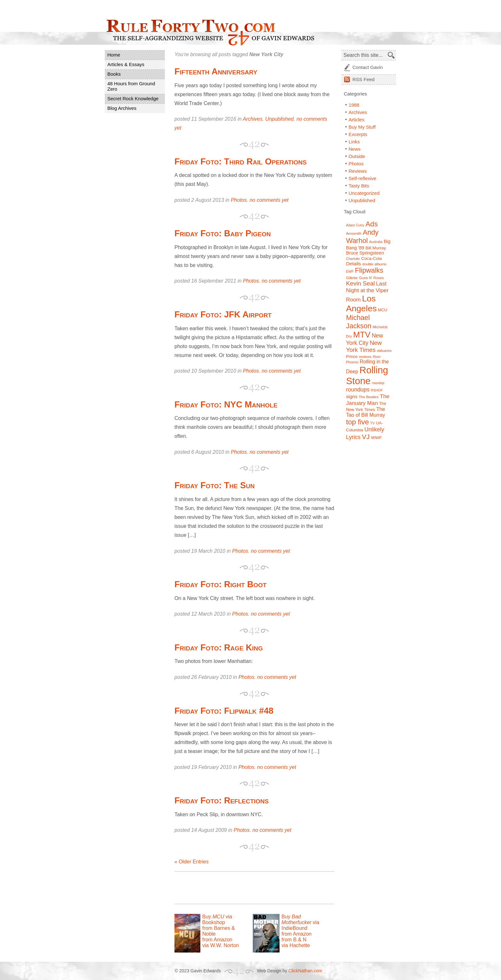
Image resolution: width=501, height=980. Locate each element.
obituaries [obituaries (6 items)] (384, 351)
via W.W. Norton (221, 945)
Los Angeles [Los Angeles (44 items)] (361, 304)
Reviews (358, 171)
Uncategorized (364, 193)
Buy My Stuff (362, 127)
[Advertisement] (249, 888)
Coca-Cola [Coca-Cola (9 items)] (371, 258)
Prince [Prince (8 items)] (352, 357)
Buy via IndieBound (300, 922)
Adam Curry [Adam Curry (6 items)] (355, 225)
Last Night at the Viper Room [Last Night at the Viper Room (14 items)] (367, 292)
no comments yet (269, 200)
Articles (356, 120)
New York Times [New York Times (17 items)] (364, 346)
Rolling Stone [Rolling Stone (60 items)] (367, 375)
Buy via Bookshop (217, 919)
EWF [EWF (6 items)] (350, 271)
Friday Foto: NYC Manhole (226, 405)
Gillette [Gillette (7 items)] (352, 278)
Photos (239, 200)
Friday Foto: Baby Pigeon (223, 233)
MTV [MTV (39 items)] (362, 335)
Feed (363, 79)
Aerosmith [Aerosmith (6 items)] (354, 233)
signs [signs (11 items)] (352, 396)
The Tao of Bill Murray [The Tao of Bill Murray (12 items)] (366, 412)
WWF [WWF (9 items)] (376, 438)
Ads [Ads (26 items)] (372, 224)
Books (114, 74)
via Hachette (296, 945)
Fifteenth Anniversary (216, 72)
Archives (253, 119)
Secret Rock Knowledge (133, 99)
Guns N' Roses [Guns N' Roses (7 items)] (371, 278)
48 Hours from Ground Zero (131, 86)
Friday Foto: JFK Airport (223, 315)
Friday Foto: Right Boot (220, 584)
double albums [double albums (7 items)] (374, 264)
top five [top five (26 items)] (358, 422)
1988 (354, 105)
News (355, 149)
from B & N (294, 940)
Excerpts (358, 134)
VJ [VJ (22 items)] (366, 437)
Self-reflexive (362, 178)
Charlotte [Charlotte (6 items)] (353, 259)
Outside (357, 156)
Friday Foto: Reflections (222, 801)
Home (114, 55)
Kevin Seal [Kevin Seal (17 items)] (360, 283)
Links (354, 142)
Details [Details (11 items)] (354, 264)
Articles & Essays (126, 64)
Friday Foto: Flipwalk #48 (224, 711)
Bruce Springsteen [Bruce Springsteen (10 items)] (365, 253)
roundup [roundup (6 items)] (378, 383)
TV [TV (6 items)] (373, 423)
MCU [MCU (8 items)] (383, 310)
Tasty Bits (359, 186)
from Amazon (217, 940)
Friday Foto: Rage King (219, 648)
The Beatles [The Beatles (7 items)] (369, 397)
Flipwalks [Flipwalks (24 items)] (369, 270)
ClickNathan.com (305, 971)
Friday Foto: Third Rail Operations (241, 162)
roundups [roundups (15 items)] (358, 390)
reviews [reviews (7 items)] (365, 357)
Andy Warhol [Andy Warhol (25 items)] (362, 236)
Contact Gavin (368, 67)
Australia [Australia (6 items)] (376, 242)
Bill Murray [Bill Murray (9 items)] (376, 248)
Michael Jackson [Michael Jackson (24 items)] (359, 322)
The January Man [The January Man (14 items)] (368, 400)
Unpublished (279, 119)
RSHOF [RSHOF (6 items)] (377, 390)
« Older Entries (192, 862)
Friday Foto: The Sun (215, 485)
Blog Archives (122, 108)
